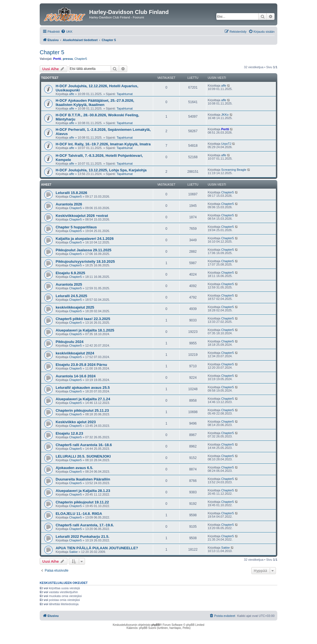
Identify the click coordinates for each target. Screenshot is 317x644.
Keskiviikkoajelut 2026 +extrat (82, 216)
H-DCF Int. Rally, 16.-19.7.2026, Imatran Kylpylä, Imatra (103, 144)
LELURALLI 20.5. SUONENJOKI (83, 456)
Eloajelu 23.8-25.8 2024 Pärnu (81, 365)
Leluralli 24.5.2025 (71, 296)
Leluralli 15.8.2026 (71, 193)
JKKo (225, 115)
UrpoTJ (226, 144)
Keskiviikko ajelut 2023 (76, 422)
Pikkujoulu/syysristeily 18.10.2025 (85, 261)
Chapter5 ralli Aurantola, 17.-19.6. (85, 525)
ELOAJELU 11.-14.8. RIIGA (79, 514)
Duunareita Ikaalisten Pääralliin (83, 479)
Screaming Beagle (234, 170)
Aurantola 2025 (69, 284)
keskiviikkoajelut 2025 (75, 307)
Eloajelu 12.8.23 (69, 433)
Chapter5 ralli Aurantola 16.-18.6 (84, 445)
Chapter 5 (52, 52)
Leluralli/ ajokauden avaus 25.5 (83, 388)
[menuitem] (67, 32)
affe (72, 94)
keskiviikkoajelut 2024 (75, 353)
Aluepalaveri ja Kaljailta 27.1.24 (83, 399)
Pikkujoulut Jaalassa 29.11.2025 (83, 250)
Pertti (57, 59)
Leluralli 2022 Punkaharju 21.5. (82, 537)
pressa (68, 59)
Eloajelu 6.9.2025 (70, 273)
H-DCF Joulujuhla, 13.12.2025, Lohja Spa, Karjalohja (101, 170)
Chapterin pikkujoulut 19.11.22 (82, 502)
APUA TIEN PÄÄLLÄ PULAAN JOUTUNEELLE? (97, 548)
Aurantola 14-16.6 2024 (76, 376)
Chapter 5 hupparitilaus (76, 227)
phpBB (156, 625)
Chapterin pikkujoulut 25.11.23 (82, 410)
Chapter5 (81, 59)
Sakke (73, 552)
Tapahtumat (125, 94)
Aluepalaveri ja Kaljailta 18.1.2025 (85, 330)
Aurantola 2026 (69, 204)
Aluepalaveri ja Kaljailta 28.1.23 (83, 491)
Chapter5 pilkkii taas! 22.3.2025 (83, 319)
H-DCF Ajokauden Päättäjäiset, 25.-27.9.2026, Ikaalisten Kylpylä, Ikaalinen (95, 103)
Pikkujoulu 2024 (70, 342)
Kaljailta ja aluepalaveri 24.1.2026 (85, 239)
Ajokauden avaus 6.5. (74, 468)
